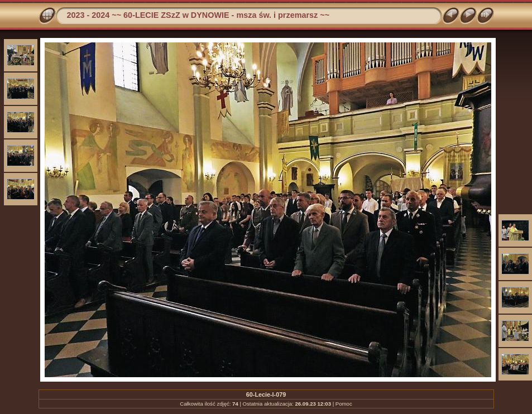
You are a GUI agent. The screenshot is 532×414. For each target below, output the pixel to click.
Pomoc (344, 404)
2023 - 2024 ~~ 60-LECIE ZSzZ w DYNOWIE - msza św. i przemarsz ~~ (198, 15)
